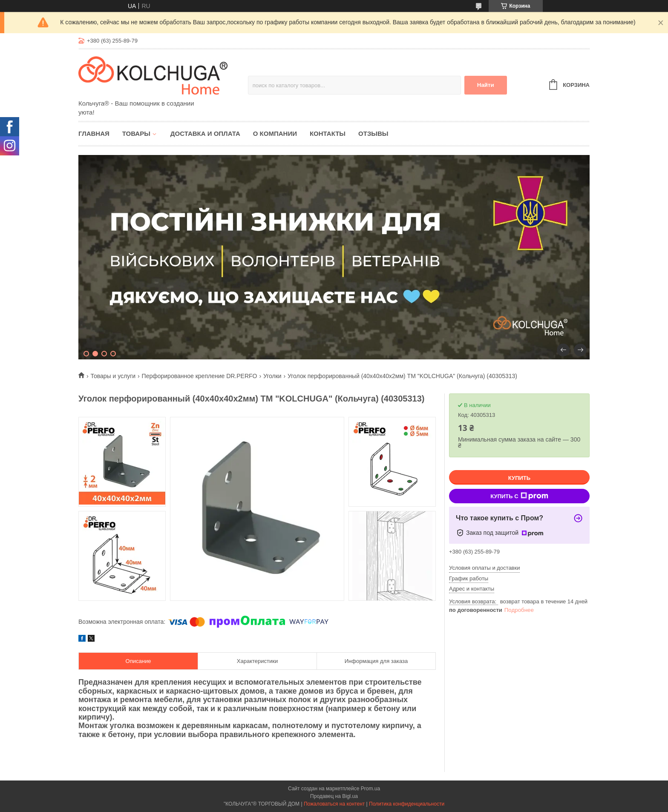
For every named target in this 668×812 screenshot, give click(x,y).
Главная (94, 133)
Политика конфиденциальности (407, 804)
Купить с (519, 496)
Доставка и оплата (205, 133)
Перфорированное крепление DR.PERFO (200, 376)
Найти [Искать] (486, 85)
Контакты (328, 133)
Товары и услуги (113, 376)
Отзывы (373, 133)
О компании (275, 133)
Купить (519, 478)
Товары (136, 133)
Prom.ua (370, 789)
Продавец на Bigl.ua (334, 796)
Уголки (272, 376)
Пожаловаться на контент (334, 804)
